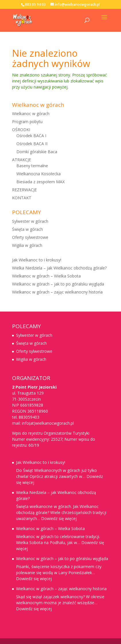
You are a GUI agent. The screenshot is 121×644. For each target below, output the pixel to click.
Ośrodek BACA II (32, 144)
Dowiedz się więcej (59, 518)
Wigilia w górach (27, 245)
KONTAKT (22, 198)
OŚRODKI (21, 130)
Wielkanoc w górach (31, 114)
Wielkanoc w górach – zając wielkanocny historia (57, 292)
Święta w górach (27, 229)
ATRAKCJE (22, 160)
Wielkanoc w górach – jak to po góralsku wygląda (58, 284)
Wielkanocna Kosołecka (39, 174)
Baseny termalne (32, 166)
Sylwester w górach (30, 221)
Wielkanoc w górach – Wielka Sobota (46, 276)
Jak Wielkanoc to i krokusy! (37, 260)
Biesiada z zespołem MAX (41, 182)
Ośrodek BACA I (31, 136)
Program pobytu (27, 122)
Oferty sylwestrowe (30, 237)
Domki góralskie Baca (37, 152)
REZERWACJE (24, 190)
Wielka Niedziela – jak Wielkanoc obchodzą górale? (59, 268)
